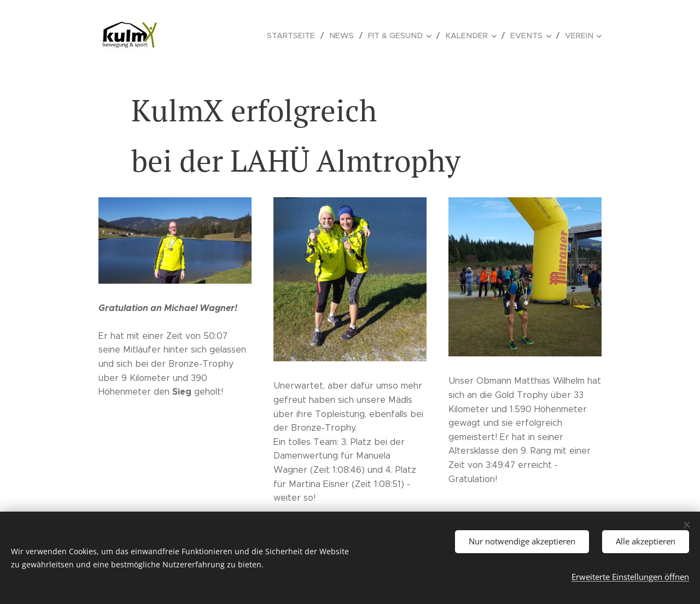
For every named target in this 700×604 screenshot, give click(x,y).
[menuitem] (304, 36)
